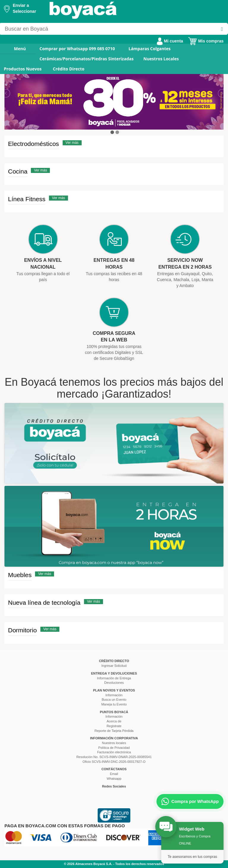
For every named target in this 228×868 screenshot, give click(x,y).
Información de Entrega (114, 678)
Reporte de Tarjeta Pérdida (114, 731)
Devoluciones (114, 683)
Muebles (20, 575)
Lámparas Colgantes (150, 49)
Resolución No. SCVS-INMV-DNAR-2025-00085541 (114, 757)
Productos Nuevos (23, 69)
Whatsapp (114, 779)
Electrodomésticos (34, 144)
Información (114, 695)
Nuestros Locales (161, 59)
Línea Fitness (27, 199)
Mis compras (206, 41)
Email (114, 774)
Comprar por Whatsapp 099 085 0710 (77, 49)
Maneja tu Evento (114, 704)
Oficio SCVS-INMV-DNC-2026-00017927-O (114, 762)
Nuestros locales (114, 743)
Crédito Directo (69, 69)
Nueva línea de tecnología (44, 602)
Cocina (18, 171)
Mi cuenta (170, 41)
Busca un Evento (114, 700)
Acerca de (114, 721)
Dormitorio (22, 630)
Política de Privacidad (114, 748)
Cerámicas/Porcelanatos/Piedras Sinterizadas (87, 59)
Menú (16, 49)
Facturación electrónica (114, 752)
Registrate (114, 726)
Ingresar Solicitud (114, 666)
